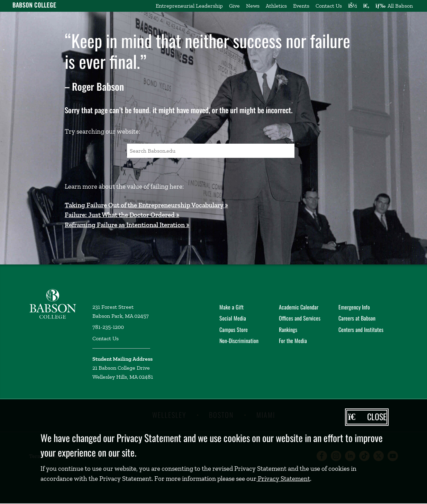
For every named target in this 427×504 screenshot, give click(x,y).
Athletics (276, 6)
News (253, 6)
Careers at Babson (357, 318)
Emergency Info (354, 307)
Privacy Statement (283, 479)
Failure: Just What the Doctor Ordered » (122, 215)
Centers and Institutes (361, 330)
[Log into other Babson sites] (352, 6)
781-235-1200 (108, 327)
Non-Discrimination (239, 341)
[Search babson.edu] (366, 6)
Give (234, 6)
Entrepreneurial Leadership (189, 6)
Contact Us (329, 6)
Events (301, 6)
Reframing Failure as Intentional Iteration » (127, 225)
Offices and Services (300, 318)
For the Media (293, 341)
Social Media (233, 318)
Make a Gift (231, 307)
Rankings (288, 330)
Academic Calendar (299, 307)
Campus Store (234, 330)
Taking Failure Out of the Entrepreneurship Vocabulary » (146, 205)
